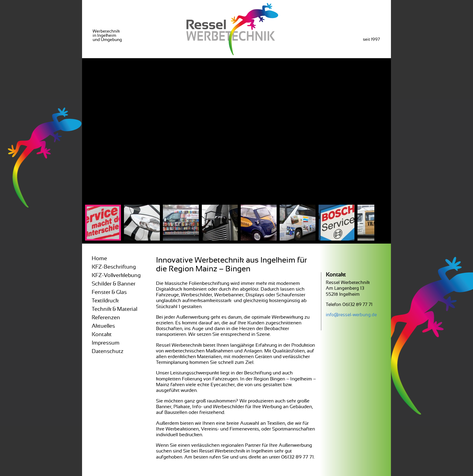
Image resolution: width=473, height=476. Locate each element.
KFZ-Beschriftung (114, 267)
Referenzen (106, 318)
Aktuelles (103, 326)
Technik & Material (114, 309)
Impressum (106, 343)
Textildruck (105, 301)
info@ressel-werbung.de (351, 315)
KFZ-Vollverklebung (116, 276)
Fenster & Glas (109, 292)
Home (99, 259)
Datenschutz (108, 351)
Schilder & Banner (114, 284)
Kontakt (102, 335)
